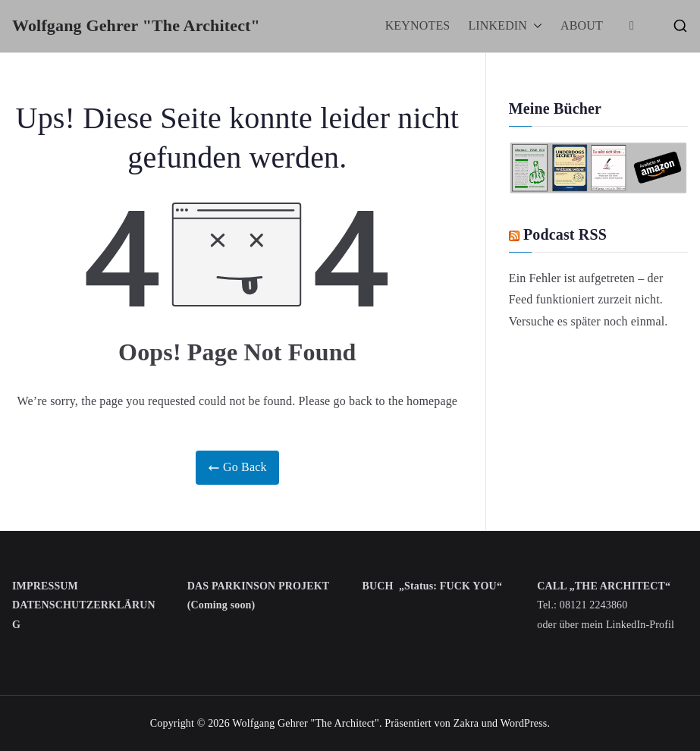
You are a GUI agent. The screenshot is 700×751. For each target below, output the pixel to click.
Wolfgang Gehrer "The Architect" (136, 25)
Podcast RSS (565, 234)
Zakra (466, 723)
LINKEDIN (505, 26)
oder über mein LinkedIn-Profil (606, 625)
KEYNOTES (418, 25)
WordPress (524, 723)
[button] (535, 26)
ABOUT (582, 25)
